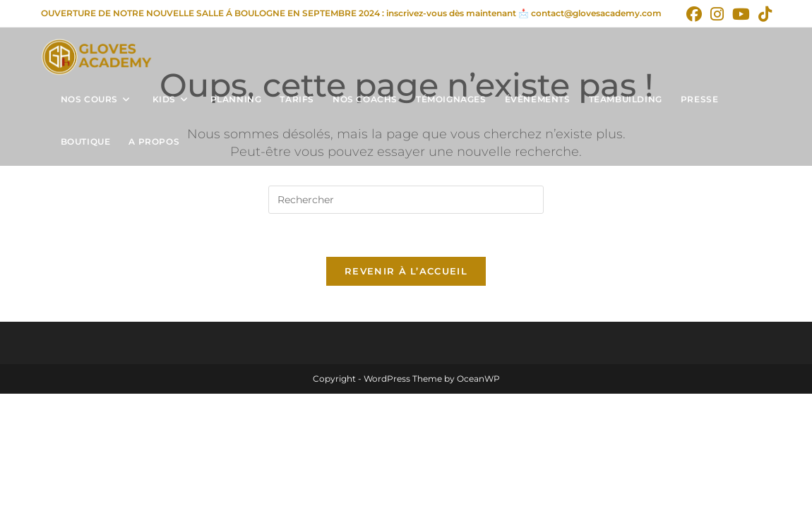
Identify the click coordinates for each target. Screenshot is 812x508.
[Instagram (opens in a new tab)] (717, 14)
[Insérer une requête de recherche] (406, 200)
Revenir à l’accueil (406, 271)
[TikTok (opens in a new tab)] (763, 14)
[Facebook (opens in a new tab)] (694, 14)
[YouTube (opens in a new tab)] (741, 14)
